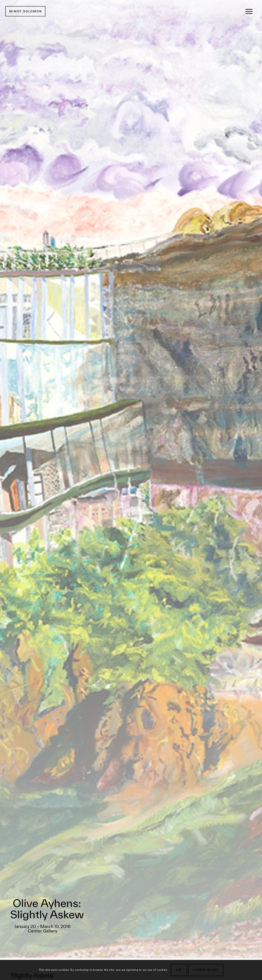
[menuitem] (249, 11)
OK (179, 970)
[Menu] (249, 11)
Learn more (206, 970)
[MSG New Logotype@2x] (25, 11)
